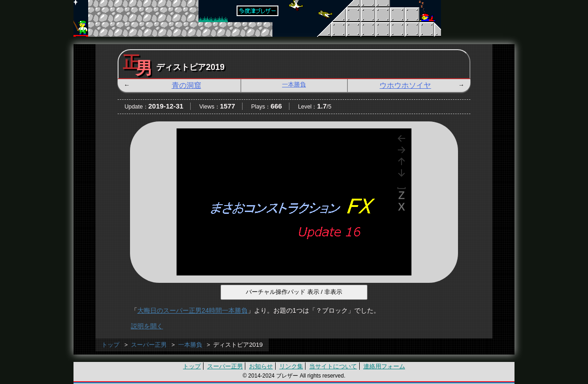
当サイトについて (333, 366)
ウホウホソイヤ (405, 85)
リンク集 (291, 366)
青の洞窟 (187, 85)
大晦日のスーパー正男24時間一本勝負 (192, 310)
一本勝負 (294, 84)
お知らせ (261, 366)
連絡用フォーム (384, 366)
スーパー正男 (149, 345)
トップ (110, 345)
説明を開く (147, 326)
